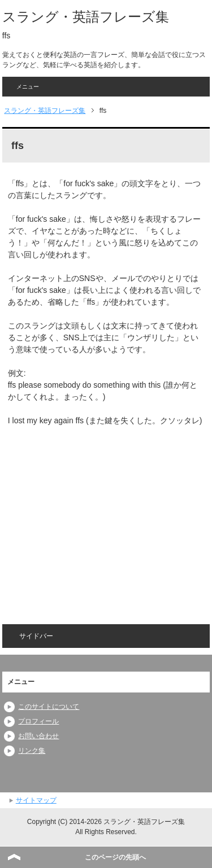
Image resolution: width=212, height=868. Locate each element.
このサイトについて (49, 707)
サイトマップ (36, 800)
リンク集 (32, 751)
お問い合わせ (38, 736)
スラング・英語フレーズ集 (86, 17)
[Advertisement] (103, 518)
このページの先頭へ (115, 857)
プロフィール (38, 721)
